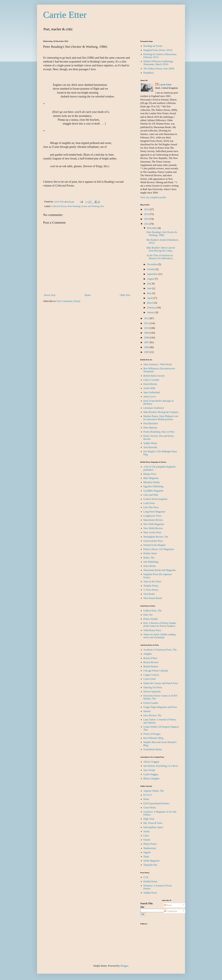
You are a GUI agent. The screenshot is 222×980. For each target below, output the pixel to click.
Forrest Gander (151, 703)
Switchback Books (153, 749)
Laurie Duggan (151, 774)
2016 (147, 209)
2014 (147, 219)
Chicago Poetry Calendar (156, 671)
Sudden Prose (150, 893)
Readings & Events (153, 46)
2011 (147, 323)
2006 (147, 347)
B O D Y (148, 795)
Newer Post (50, 295)
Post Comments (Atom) (68, 301)
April (150, 298)
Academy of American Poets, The (160, 650)
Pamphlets (149, 73)
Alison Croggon (151, 762)
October (151, 269)
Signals (147, 852)
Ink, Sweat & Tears (153, 823)
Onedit (147, 840)
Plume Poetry (150, 844)
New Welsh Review (153, 528)
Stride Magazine (151, 861)
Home (88, 295)
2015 (147, 214)
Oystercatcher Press (153, 541)
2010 (147, 328)
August (151, 279)
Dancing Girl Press (153, 687)
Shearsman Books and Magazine (159, 570)
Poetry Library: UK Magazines (159, 549)
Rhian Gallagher (151, 778)
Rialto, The (149, 558)
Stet (102, 206)
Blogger (124, 966)
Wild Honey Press (152, 630)
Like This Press (151, 507)
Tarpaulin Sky (150, 865)
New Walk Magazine (154, 524)
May (150, 293)
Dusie (146, 799)
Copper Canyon (151, 675)
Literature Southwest (154, 408)
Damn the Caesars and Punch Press (161, 683)
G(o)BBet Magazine (153, 491)
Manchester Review (153, 520)
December (152, 228)
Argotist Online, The (154, 791)
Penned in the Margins (154, 545)
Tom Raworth (150, 447)
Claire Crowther (151, 380)
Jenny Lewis (150, 397)
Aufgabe (148, 654)
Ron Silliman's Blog (153, 738)
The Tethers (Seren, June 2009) (159, 69)
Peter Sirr (148, 615)
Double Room (150, 881)
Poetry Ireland (150, 619)
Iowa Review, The (152, 715)
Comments (171, 911)
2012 (147, 318)
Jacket (146, 831)
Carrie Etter (65, 15)
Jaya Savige (149, 770)
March (151, 303)
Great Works (150, 808)
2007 (147, 342)
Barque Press (150, 474)
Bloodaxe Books (152, 482)
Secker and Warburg (90, 206)
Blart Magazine (151, 478)
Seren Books (150, 566)
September (153, 274)
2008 (147, 338)
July (149, 284)
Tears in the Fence (152, 581)
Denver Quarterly (152, 692)
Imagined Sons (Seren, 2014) (158, 50)
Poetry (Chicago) (152, 734)
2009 (147, 333)
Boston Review (151, 662)
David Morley (150, 384)
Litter (146, 836)
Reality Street (150, 553)
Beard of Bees (150, 658)
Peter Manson (150, 428)
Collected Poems (59, 206)
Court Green (150, 679)
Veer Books (149, 594)
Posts (168, 905)
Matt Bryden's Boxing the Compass (161, 412)
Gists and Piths (151, 495)
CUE (146, 877)
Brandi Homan (151, 666)
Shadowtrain (150, 848)
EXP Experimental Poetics (156, 803)
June (150, 288)
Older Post (125, 295)
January (151, 312)
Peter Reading (74, 206)
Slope (146, 856)
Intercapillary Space (153, 827)
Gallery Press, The (152, 611)
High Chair (149, 819)
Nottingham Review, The (156, 537)
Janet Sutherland (152, 392)
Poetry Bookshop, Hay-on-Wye (159, 432)
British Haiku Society (154, 376)
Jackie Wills (149, 388)
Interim (147, 711)
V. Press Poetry (151, 590)
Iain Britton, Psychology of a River (161, 766)
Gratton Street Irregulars (155, 499)
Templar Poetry (151, 586)
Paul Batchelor (151, 423)
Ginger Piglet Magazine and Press (160, 707)
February (152, 308)
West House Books (153, 598)
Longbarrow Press (152, 516)
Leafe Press (149, 503)
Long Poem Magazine (154, 512)
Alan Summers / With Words (158, 364)
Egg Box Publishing (153, 486)
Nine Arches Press (152, 532)
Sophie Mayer (150, 443)
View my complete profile (153, 197)
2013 (147, 224)
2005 (147, 352)
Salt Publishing (151, 562)
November (153, 264)
